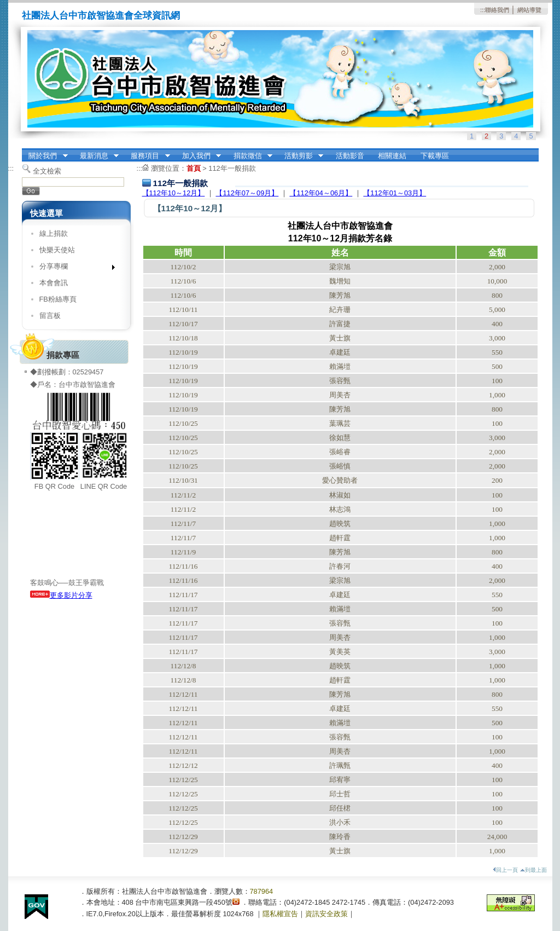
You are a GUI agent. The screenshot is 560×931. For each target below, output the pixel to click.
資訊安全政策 (326, 914)
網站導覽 (529, 10)
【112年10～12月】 (174, 193)
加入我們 (198, 156)
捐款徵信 (249, 156)
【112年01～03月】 (395, 193)
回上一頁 (505, 870)
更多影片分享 (61, 595)
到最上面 (533, 870)
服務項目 (147, 156)
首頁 (194, 168)
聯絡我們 (497, 10)
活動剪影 (300, 156)
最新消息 (96, 156)
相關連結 (392, 156)
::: (483, 10)
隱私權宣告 (280, 914)
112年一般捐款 (232, 168)
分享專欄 (74, 268)
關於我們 (45, 156)
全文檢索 (47, 171)
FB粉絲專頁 (58, 299)
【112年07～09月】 (247, 193)
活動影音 (350, 156)
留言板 (50, 316)
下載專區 (435, 156)
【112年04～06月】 (321, 193)
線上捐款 (54, 233)
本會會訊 (54, 283)
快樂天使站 (57, 250)
